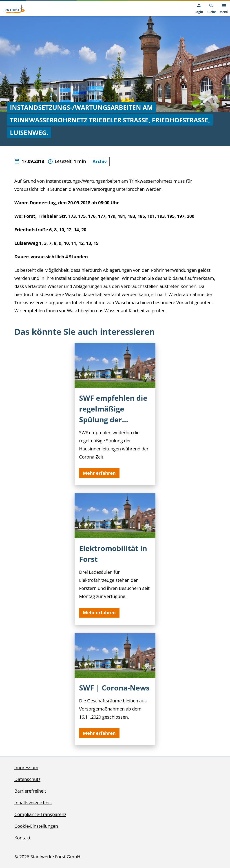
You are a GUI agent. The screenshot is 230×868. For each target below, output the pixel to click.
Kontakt (22, 838)
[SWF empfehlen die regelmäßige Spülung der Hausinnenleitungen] (115, 414)
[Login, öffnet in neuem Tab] (199, 9)
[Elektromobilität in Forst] (115, 559)
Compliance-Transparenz (40, 814)
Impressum (26, 768)
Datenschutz (27, 779)
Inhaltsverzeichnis (33, 803)
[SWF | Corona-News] (115, 689)
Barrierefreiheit (30, 791)
